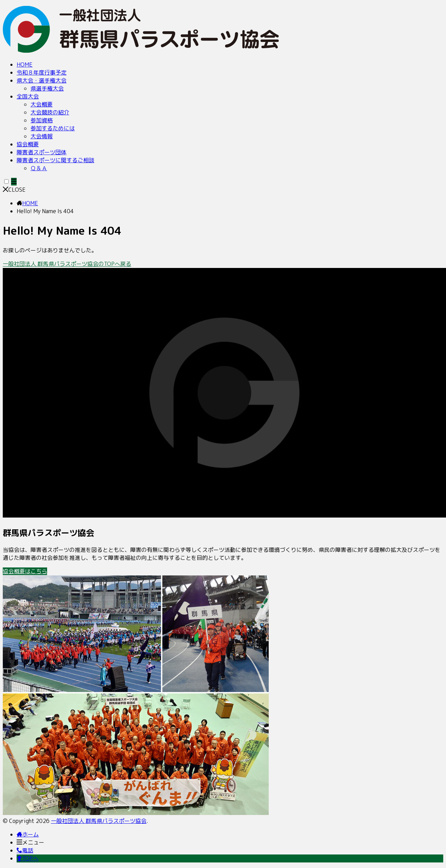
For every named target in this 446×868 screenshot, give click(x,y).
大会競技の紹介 (50, 112)
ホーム (28, 834)
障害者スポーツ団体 (42, 152)
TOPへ (28, 858)
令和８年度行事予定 (42, 72)
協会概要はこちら (25, 571)
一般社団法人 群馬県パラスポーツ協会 (99, 821)
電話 (25, 850)
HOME (25, 64)
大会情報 (42, 136)
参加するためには (53, 128)
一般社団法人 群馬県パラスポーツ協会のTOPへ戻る (67, 264)
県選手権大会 (47, 88)
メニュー (30, 842)
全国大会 (28, 96)
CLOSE (14, 190)
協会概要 (28, 144)
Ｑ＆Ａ (39, 168)
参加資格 (42, 120)
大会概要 (42, 104)
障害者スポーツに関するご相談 (55, 160)
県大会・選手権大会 (42, 80)
